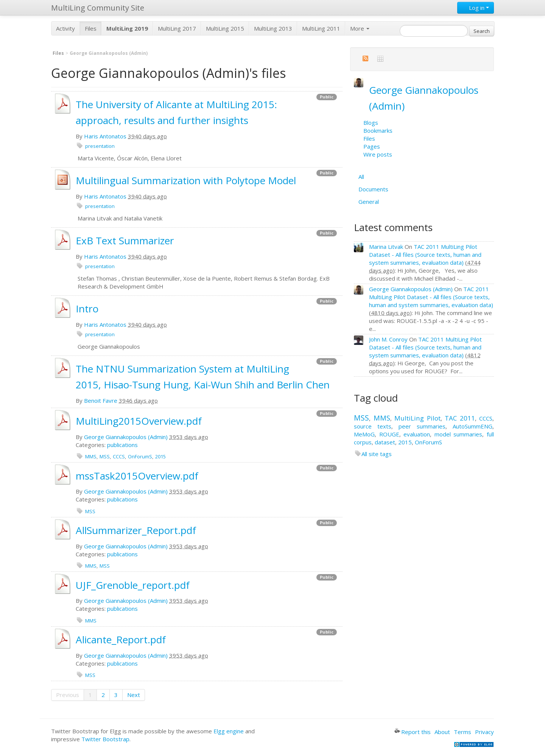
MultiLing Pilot (417, 418)
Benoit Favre (101, 401)
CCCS (119, 456)
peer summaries (422, 426)
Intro (87, 309)
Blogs (371, 123)
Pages (372, 146)
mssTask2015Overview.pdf (137, 476)
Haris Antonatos (105, 136)
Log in (476, 8)
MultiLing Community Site (98, 8)
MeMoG (364, 434)
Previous (68, 695)
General (369, 202)
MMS (91, 456)
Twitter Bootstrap (105, 739)
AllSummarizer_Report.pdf (136, 530)
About (442, 732)
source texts (373, 426)
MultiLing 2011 (321, 28)
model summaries (459, 434)
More (360, 28)
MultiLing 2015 (225, 28)
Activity (65, 28)
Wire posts (378, 154)
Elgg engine (229, 731)
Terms (462, 732)
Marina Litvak (386, 247)
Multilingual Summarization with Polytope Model (186, 180)
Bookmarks (378, 130)
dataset (385, 442)
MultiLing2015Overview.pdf (139, 421)
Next (134, 695)
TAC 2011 (460, 418)
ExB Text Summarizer (125, 241)
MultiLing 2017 (177, 28)
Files (91, 28)
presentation (100, 146)
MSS (105, 456)
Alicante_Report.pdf (121, 640)
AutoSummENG (473, 426)
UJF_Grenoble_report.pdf (133, 585)
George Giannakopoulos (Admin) (126, 437)
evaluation (417, 434)
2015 (160, 456)
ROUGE (389, 434)
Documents (373, 189)
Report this (413, 732)
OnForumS (140, 456)
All (361, 177)
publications (122, 445)
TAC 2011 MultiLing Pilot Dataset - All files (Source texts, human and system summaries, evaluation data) (425, 255)
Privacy (484, 732)
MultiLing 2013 (273, 28)
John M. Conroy (388, 339)
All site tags (377, 454)
